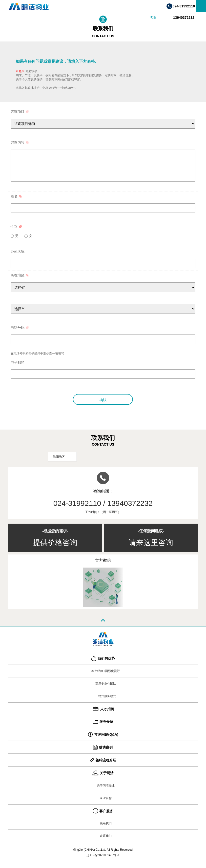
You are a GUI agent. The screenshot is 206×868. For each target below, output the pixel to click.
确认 (103, 400)
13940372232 (184, 18)
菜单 (201, 6)
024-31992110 (184, 6)
